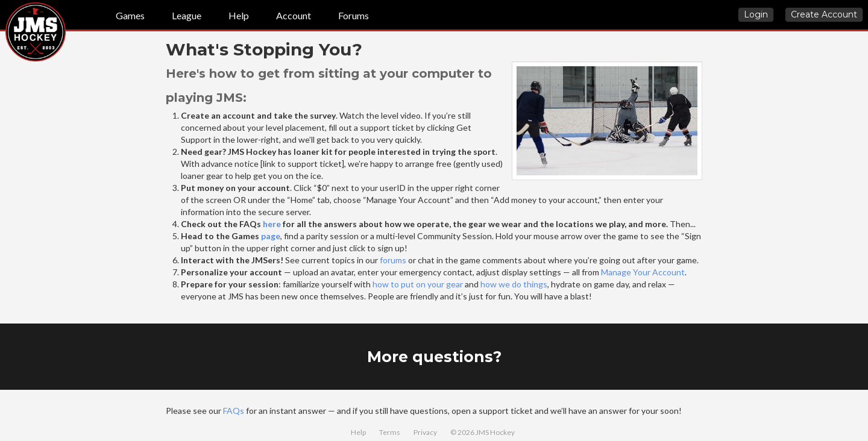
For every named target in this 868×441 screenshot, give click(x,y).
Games (130, 15)
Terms (390, 432)
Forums (354, 15)
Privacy (425, 432)
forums (393, 260)
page (271, 236)
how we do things (514, 284)
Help (239, 15)
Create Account (824, 14)
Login (756, 14)
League (187, 15)
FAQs (234, 411)
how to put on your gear (418, 284)
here (272, 224)
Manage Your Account (643, 272)
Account (294, 15)
